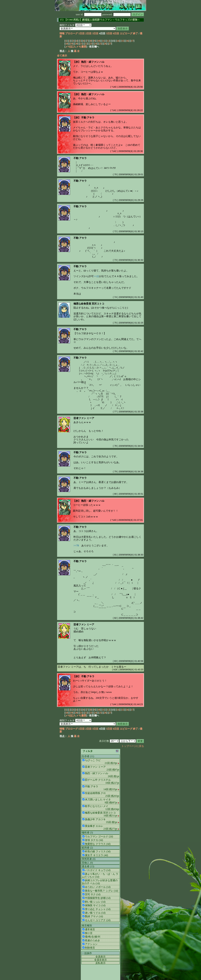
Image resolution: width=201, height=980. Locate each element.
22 (86, 44)
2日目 (88, 33)
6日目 (116, 33)
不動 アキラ (88, 118)
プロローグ (71, 33)
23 (91, 44)
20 (76, 44)
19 (71, 44)
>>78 (76, 546)
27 (110, 44)
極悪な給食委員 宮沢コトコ (89, 304)
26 (105, 44)
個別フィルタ (67, 25)
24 (95, 44)
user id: (89, 14)
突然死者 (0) (89, 859)
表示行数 (104, 741)
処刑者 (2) (87, 848)
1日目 (81, 33)
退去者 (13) (88, 866)
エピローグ (126, 33)
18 (67, 44)
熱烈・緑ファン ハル (93, 62)
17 (132, 41)
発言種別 (87, 926)
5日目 (109, 33)
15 (123, 41)
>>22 (96, 276)
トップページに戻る (133, 746)
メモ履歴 (81, 47)
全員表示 (100, 957)
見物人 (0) (87, 863)
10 (99, 41)
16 (127, 41)
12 (108, 41)
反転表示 (100, 963)
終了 (136, 33)
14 (118, 41)
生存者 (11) (88, 756)
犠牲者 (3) (87, 833)
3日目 (95, 33)
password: (117, 14)
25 (100, 44)
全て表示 (62, 56)
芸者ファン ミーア (84, 418)
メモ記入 (70, 47)
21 (81, 44)
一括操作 (87, 953)
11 (103, 41)
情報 (62, 33)
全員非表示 (100, 960)
